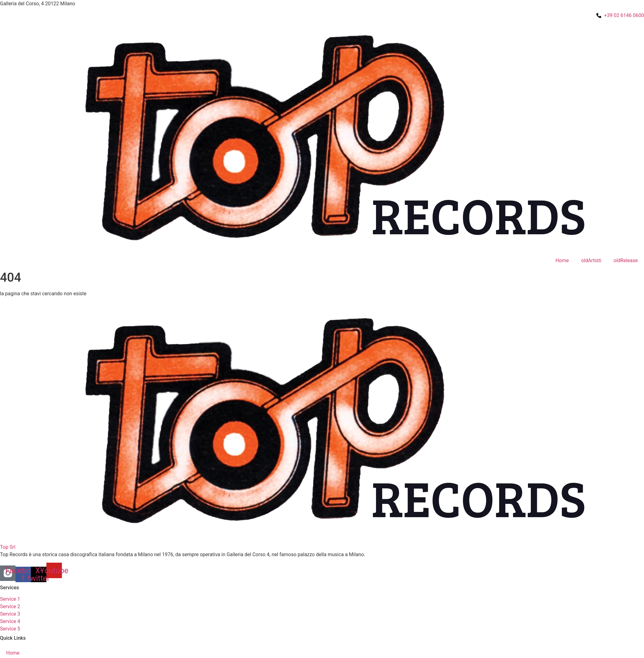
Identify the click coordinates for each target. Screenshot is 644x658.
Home (562, 260)
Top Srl (8, 547)
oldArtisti (591, 260)
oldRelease (626, 260)
